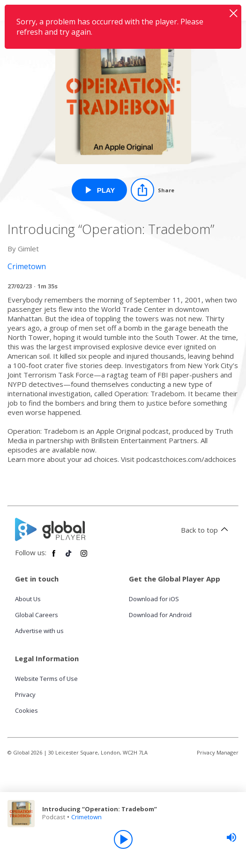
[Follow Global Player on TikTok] (69, 557)
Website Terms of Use (46, 679)
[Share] (153, 190)
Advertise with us (39, 631)
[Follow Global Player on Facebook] (54, 557)
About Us (28, 599)
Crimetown (86, 817)
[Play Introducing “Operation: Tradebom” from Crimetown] (100, 190)
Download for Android (160, 615)
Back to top (206, 530)
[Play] (123, 839)
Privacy (25, 694)
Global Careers (37, 615)
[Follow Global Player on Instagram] (84, 557)
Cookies (26, 710)
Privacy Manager (218, 752)
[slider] (231, 838)
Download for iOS (154, 599)
